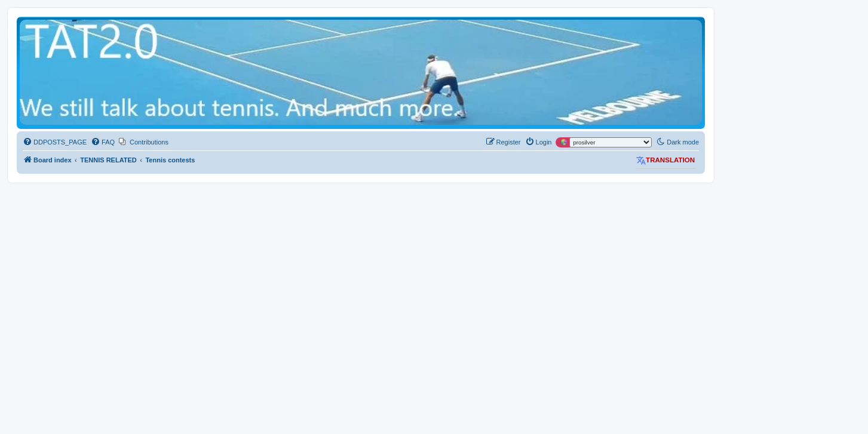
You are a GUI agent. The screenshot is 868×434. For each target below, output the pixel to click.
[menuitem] (55, 142)
